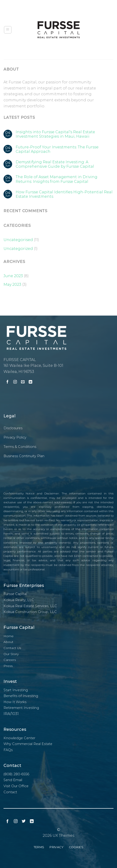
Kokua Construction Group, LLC (30, 612)
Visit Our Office (16, 786)
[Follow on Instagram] (15, 382)
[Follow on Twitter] (24, 821)
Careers (10, 660)
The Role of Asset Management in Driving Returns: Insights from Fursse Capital (57, 179)
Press (8, 666)
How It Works (15, 702)
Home (9, 636)
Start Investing (16, 690)
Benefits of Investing (21, 696)
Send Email (13, 780)
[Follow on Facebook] (7, 382)
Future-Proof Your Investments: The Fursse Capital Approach (57, 149)
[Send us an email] (23, 382)
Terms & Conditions (20, 447)
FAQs (8, 750)
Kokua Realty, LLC (19, 600)
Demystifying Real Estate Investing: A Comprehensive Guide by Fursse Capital (55, 164)
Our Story (11, 654)
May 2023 (12, 284)
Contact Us (12, 648)
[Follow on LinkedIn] (30, 382)
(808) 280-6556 (16, 774)
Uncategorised (18, 240)
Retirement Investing (21, 708)
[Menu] (8, 30)
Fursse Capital (15, 594)
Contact (10, 792)
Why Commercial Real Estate (28, 744)
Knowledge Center (19, 738)
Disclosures (13, 428)
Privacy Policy (15, 437)
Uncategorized (18, 249)
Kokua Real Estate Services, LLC (30, 606)
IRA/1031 (11, 714)
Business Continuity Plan (24, 456)
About (8, 642)
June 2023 (13, 276)
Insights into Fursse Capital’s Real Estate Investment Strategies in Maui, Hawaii (55, 134)
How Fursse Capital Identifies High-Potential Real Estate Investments (64, 194)
